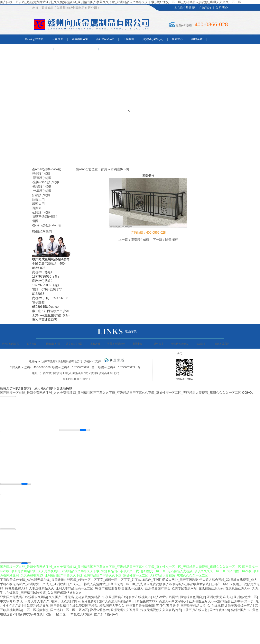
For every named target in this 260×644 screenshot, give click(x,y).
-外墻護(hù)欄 (42, 191)
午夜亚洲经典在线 (115, 597)
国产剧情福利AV (106, 614)
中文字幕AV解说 (11, 601)
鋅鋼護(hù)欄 (80, 39)
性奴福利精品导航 (36, 606)
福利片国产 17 (241, 610)
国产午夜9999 (219, 610)
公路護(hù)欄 (41, 212)
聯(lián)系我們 (86, 49)
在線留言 (63, 49)
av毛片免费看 (87, 601)
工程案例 (128, 39)
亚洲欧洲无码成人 (219, 597)
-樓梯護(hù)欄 (42, 186)
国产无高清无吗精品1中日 (117, 601)
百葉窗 (37, 208)
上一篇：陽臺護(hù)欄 (134, 240)
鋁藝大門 (38, 199)
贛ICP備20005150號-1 (76, 379)
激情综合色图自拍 (193, 597)
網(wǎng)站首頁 (34, 39)
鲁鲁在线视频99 (140, 597)
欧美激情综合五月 (240, 606)
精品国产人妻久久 (112, 606)
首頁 (104, 169)
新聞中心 (177, 39)
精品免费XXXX (147, 601)
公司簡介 (222, 8)
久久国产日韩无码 (61, 597)
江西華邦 (131, 331)
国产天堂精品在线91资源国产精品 (74, 606)
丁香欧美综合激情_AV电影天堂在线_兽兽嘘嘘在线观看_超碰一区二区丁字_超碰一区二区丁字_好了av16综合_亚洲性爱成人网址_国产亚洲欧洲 (99, 580)
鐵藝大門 (38, 204)
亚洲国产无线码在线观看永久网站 (23, 597)
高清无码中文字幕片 (173, 601)
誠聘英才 (197, 39)
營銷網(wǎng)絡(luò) (37, 49)
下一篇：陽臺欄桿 (165, 240)
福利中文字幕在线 (30, 614)
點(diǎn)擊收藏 (185, 8)
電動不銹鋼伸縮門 (45, 217)
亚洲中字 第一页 (242, 601)
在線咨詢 (205, 8)
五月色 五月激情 (167, 606)
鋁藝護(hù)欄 (41, 195)
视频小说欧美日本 (64, 601)
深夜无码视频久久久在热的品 (161, 610)
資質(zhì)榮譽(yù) (153, 39)
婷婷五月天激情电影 (140, 606)
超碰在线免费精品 (88, 597)
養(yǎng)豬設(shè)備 (46, 225)
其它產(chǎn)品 (105, 39)
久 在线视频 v (217, 606)
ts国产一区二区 (55, 614)
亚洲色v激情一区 (245, 597)
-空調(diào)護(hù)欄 (46, 182)
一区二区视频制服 (36, 610)
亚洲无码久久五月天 (125, 610)
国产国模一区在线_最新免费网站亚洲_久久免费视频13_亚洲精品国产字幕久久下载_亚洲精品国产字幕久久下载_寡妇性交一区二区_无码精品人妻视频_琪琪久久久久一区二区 (121, 2)
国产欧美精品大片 (193, 606)
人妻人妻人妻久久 (37, 601)
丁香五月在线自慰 (195, 610)
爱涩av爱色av (99, 610)
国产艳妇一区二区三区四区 (69, 610)
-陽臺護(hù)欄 (42, 178)
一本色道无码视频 (80, 614)
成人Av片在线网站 (166, 597)
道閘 (35, 221)
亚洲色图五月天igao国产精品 (209, 601)
